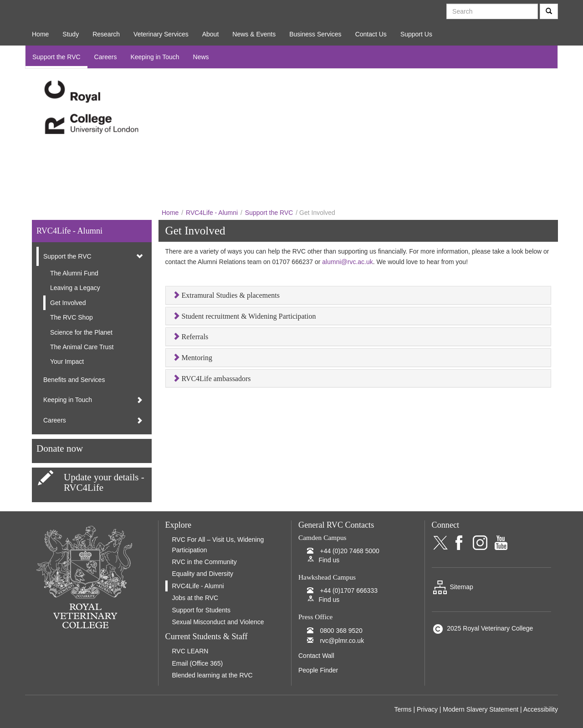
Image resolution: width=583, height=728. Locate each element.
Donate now (60, 448)
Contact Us (371, 34)
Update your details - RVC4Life (104, 482)
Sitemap (453, 587)
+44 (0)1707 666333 (349, 591)
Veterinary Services (161, 34)
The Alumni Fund (74, 273)
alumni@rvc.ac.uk (347, 262)
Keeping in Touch (155, 57)
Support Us (416, 34)
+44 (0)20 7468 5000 (349, 551)
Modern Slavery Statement (481, 709)
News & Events (254, 34)
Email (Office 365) (198, 663)
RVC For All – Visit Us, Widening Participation (218, 545)
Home (40, 34)
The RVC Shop (72, 317)
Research (106, 34)
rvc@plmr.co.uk (342, 641)
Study (71, 34)
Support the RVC (56, 57)
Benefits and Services (74, 380)
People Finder (318, 670)
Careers (106, 57)
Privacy (427, 709)
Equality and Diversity (203, 574)
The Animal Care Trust (82, 347)
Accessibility (541, 709)
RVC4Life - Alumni (212, 213)
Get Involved (68, 303)
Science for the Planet (81, 332)
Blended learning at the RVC (212, 675)
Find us (329, 560)
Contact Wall (316, 656)
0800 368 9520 (341, 631)
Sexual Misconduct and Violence (218, 622)
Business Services (315, 34)
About (211, 34)
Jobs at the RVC (195, 598)
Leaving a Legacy (75, 288)
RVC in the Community (205, 562)
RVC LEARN (190, 651)
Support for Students (201, 610)
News (201, 57)
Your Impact (67, 361)
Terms (403, 709)
